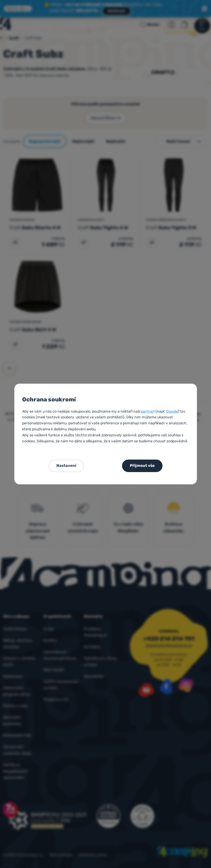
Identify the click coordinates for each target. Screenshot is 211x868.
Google (172, 411)
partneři (148, 411)
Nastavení (66, 466)
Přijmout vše (142, 466)
